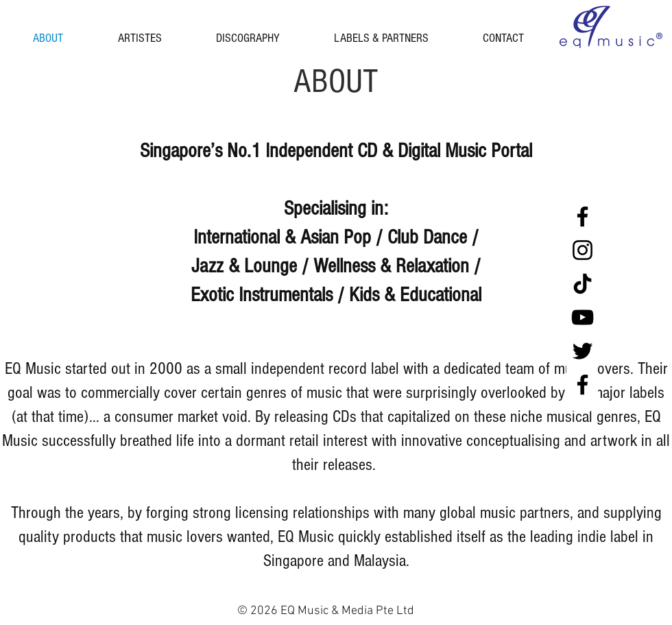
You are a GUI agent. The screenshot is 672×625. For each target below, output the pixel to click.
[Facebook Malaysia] (583, 385)
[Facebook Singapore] (583, 216)
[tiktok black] (583, 284)
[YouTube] (583, 317)
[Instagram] (583, 250)
